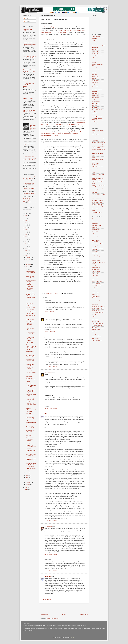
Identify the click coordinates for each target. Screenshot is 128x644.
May (27, 475)
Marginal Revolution (97, 89)
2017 (26, 237)
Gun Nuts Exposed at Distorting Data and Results (29, 43)
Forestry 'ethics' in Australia (30, 352)
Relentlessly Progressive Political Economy (97, 100)
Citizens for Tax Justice (97, 153)
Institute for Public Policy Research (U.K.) (98, 179)
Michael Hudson (96, 310)
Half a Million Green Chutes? (31, 451)
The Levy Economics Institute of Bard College (98, 205)
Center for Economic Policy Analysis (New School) (98, 143)
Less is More (29, 376)
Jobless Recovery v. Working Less (30, 399)
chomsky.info (95, 246)
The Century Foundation (97, 200)
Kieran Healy (95, 294)
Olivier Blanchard (96, 315)
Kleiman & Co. (95, 87)
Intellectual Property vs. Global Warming (31, 432)
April (27, 477)
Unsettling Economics (97, 116)
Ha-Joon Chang (95, 269)
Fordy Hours (29, 301)
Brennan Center (95, 135)
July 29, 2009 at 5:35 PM (51, 596)
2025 (26, 218)
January (28, 485)
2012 (26, 248)
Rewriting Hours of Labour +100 (30, 333)
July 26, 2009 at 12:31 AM (51, 390)
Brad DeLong (95, 236)
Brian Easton (95, 238)
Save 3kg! (28, 443)
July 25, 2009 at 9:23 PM (51, 332)
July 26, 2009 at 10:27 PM (51, 408)
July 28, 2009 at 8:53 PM (51, 571)
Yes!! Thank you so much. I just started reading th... (29, 178)
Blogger (73, 637)
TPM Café (94, 107)
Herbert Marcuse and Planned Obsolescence (33, 127)
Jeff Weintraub (95, 288)
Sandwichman (48, 317)
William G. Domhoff (97, 340)
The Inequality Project (97, 202)
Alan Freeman (95, 219)
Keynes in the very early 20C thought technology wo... (29, 183)
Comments (27, 21)
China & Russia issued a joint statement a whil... (29, 194)
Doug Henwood (95, 60)
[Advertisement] (64, 609)
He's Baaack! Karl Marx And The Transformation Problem (29, 85)
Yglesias (94, 122)
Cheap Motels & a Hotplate (98, 45)
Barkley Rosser (95, 234)
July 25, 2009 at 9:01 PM (51, 312)
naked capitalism (96, 124)
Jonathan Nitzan (95, 292)
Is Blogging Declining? (29, 414)
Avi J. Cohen (95, 232)
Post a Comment (47, 599)
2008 (26, 487)
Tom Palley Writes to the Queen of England (31, 288)
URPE (93, 210)
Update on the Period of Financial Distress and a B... (31, 459)
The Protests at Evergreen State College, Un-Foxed (29, 70)
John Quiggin (95, 83)
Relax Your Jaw (95, 98)
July (27, 269)
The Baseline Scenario (97, 110)
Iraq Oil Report (95, 80)
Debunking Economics (97, 56)
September (29, 264)
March (28, 480)
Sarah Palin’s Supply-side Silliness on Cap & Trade (31, 390)
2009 (26, 255)
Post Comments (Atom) (53, 618)
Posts (26, 18)
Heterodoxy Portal (96, 169)
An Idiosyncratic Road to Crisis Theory (30, 361)
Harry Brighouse (96, 271)
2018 (26, 234)
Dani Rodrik (95, 49)
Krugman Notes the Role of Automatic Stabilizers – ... (31, 385)
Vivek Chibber (95, 338)
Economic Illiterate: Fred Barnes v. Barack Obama (30, 328)
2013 (26, 246)
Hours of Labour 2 (30, 309)
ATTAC (93, 133)
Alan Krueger (95, 221)
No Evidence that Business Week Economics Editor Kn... (31, 404)
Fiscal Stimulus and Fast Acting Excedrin (30, 439)
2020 (26, 230)
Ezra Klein (94, 74)
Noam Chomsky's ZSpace (98, 313)
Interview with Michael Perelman (31, 427)
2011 (26, 251)
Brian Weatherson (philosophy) (96, 241)
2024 (26, 220)
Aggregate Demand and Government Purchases (30, 273)
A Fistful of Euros (96, 37)
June (27, 473)
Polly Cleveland (95, 321)
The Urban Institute (96, 208)
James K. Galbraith (96, 286)
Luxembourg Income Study (98, 189)
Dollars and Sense (96, 58)
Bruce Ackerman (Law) (97, 244)
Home (64, 615)
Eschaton (94, 72)
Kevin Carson (48, 526)
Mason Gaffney (95, 304)
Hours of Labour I (30, 319)
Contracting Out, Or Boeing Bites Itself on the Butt (31, 410)
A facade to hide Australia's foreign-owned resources (31, 372)
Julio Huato (94, 85)
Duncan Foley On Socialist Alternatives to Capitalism (29, 57)
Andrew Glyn (95, 227)
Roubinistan (94, 105)
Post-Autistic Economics (98, 198)
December (29, 257)
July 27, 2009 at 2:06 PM (51, 521)
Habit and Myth (30, 342)
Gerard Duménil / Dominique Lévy (96, 266)
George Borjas (95, 78)
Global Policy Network (97, 167)
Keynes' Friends (30, 303)
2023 (26, 223)
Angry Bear (94, 39)
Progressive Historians (97, 325)
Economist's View (96, 70)
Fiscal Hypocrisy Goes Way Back (30, 356)
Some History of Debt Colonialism (31, 455)
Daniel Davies (95, 51)
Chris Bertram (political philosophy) (97, 249)
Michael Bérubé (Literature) (98, 306)
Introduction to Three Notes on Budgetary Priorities (31, 282)
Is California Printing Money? (31, 395)
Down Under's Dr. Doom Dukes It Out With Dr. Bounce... (30, 366)
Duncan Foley (95, 254)
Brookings (94, 137)
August (28, 267)
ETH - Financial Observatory (95, 164)
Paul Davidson (95, 317)
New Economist (95, 93)
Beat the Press (95, 41)
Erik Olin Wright (96, 260)
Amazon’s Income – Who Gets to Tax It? (31, 419)
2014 (26, 244)
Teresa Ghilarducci (96, 336)
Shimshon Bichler (96, 330)
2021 (26, 227)
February (28, 482)
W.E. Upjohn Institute (97, 212)
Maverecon (94, 91)
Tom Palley (94, 112)
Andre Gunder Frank (97, 225)
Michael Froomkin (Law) (98, 308)
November (29, 260)
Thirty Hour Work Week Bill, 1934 (30, 277)
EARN (93, 157)
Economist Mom (96, 68)
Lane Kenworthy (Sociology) (96, 297)
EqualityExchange (96, 256)
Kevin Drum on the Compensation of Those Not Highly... (30, 338)
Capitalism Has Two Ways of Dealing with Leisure (29, 111)
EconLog (94, 62)
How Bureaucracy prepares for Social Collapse (31, 447)
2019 (26, 232)
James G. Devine (96, 284)
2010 (26, 253)
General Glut (95, 76)
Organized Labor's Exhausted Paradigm (30, 323)
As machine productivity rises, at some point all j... (29, 189)
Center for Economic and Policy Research (98, 140)
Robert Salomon (95, 103)
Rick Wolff (94, 328)
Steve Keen (94, 332)
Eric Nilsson (95, 258)
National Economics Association (96, 192)
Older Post (84, 615)
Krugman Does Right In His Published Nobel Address (31, 465)
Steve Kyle (94, 334)
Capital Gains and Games (98, 43)
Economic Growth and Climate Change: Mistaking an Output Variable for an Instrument (29, 159)
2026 (26, 216)
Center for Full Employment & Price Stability (98, 147)
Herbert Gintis (95, 276)
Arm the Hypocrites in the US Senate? (31, 312)
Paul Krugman (95, 95)
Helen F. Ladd (95, 274)
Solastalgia (28, 435)
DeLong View (95, 54)
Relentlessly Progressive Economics (54, 27)
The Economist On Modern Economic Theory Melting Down (31, 347)
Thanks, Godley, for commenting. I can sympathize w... (27, 200)
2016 (26, 239)
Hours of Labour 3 (30, 292)
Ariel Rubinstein (96, 230)
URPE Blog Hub (96, 114)
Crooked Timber (96, 47)
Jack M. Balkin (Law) (97, 281)
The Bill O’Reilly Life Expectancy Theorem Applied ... (31, 296)
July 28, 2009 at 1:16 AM (51, 554)
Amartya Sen (95, 223)
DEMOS (94, 155)
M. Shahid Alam (96, 302)
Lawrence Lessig (96, 300)
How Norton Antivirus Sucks (30, 306)
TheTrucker (48, 414)
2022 (26, 225)
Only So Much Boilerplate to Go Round (31, 380)
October (28, 262)
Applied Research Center (98, 130)
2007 (26, 490)
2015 (26, 241)
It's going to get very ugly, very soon (31, 469)
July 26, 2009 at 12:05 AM (51, 367)
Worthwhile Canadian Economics (97, 119)
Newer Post (44, 615)
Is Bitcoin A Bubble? (28, 98)
